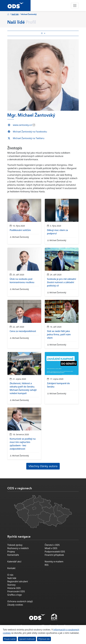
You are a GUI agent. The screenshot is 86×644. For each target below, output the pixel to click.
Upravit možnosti (27, 639)
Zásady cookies (15, 605)
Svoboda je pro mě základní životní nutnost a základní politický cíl (62, 282)
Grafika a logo (15, 595)
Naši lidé (15, 14)
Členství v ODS (52, 545)
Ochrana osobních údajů (20, 601)
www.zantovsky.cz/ (23, 125)
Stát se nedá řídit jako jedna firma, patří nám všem (59, 334)
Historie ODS (14, 588)
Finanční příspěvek (54, 555)
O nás (10, 575)
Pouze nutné (10, 639)
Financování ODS (16, 591)
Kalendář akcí (14, 562)
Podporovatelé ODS (55, 552)
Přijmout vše (44, 639)
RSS (47, 565)
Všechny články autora (43, 466)
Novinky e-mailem (54, 562)
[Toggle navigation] (75, 6)
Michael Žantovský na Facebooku (30, 132)
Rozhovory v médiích (18, 548)
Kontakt (11, 568)
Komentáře (13, 555)
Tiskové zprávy (15, 545)
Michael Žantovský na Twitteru (29, 138)
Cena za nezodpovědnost (23, 331)
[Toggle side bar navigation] (43, 33)
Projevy (11, 552)
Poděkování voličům (20, 230)
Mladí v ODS (51, 548)
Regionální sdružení (18, 581)
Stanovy (11, 585)
